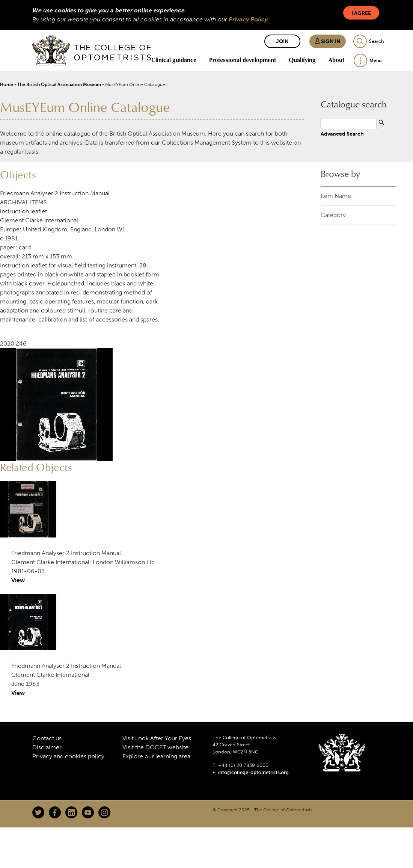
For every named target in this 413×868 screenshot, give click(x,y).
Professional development (243, 60)
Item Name (336, 196)
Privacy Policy (248, 19)
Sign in (328, 42)
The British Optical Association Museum (59, 85)
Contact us (47, 738)
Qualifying (302, 60)
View (18, 580)
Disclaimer (47, 747)
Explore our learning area (156, 756)
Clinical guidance (174, 60)
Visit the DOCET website (155, 747)
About (336, 60)
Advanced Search (342, 134)
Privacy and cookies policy (68, 756)
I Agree (361, 13)
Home (7, 85)
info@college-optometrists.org (253, 772)
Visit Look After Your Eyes (157, 738)
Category (333, 215)
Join (282, 42)
